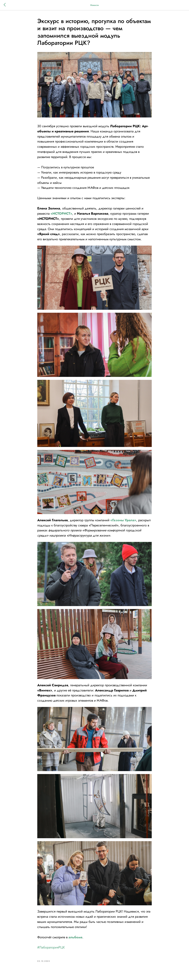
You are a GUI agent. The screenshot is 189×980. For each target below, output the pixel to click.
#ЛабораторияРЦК (51, 947)
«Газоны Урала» (123, 520)
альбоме (75, 937)
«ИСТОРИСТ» (61, 214)
